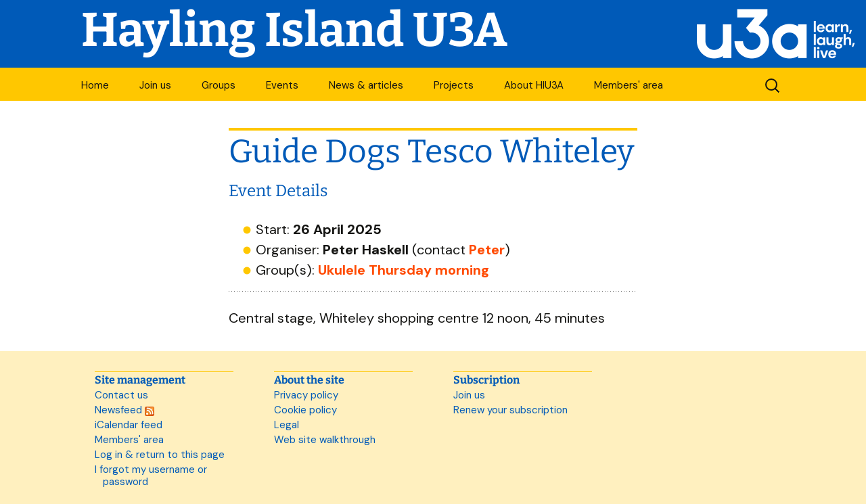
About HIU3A (534, 85)
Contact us (121, 395)
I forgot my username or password (151, 476)
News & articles (366, 85)
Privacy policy (306, 395)
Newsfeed (124, 410)
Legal (287, 425)
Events (282, 85)
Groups (219, 85)
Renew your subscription (510, 410)
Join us (155, 85)
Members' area (629, 85)
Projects (454, 85)
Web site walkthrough (325, 440)
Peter (487, 250)
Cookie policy (305, 410)
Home (95, 85)
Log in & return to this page (160, 455)
